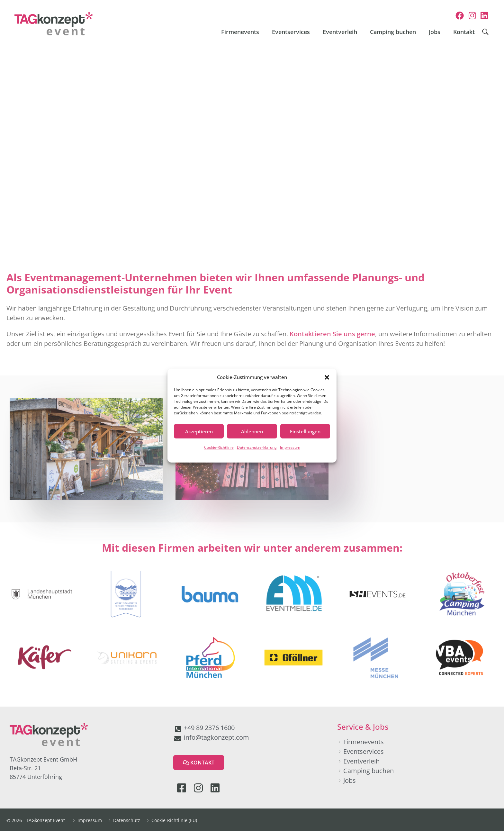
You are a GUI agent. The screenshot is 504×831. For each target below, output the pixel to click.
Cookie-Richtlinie (219, 447)
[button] (327, 377)
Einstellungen (305, 431)
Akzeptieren (199, 431)
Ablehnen (252, 431)
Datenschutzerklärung (257, 447)
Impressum (290, 447)
